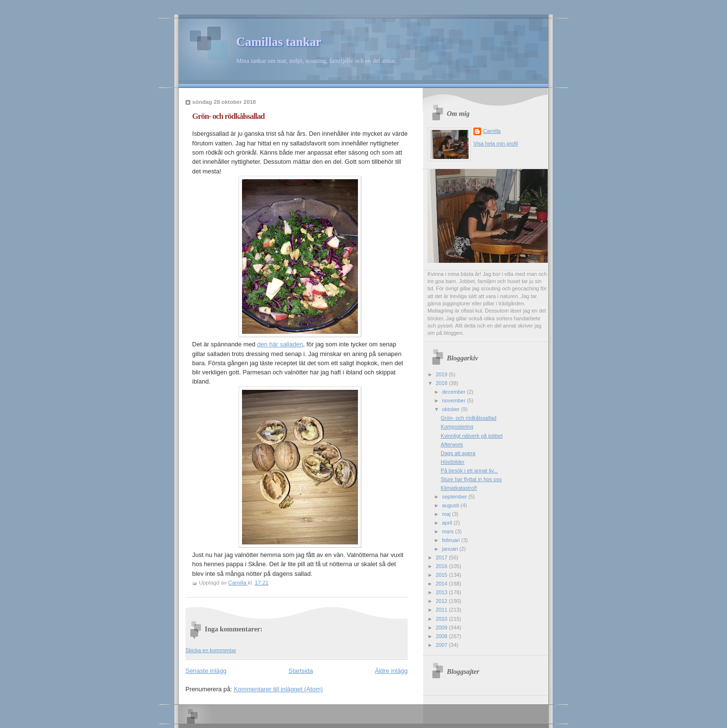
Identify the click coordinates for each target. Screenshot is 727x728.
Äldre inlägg (391, 671)
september (455, 497)
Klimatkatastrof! (459, 488)
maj (447, 514)
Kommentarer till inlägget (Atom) (278, 689)
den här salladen (280, 344)
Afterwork (452, 444)
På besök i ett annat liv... (469, 471)
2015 (442, 575)
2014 (442, 584)
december (455, 392)
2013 (442, 592)
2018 (442, 383)
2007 (442, 645)
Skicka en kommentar (211, 650)
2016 (442, 566)
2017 (442, 557)
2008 (442, 636)
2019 (442, 374)
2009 (442, 628)
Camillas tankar (279, 42)
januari (451, 549)
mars (449, 531)
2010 (442, 619)
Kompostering (457, 427)
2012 (442, 601)
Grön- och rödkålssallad (468, 418)
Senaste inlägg (206, 671)
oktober (451, 409)
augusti (451, 505)
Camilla (492, 131)
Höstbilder (452, 462)
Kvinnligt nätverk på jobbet (471, 436)
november (455, 400)
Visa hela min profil (496, 143)
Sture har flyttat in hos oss (471, 479)
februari (452, 540)
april (448, 523)
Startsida (301, 671)
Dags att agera (458, 453)
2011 (442, 610)
